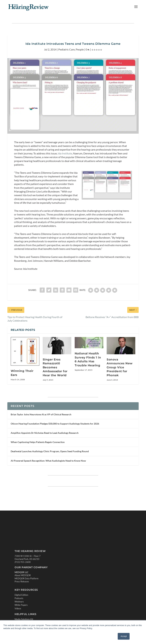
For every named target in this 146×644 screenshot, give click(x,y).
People (80, 49)
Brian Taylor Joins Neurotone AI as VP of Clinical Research (41, 414)
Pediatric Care (66, 49)
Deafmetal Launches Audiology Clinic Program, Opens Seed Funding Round (50, 451)
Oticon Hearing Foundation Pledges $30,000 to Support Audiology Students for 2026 (55, 424)
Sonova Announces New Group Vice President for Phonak (120, 367)
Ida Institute (65, 153)
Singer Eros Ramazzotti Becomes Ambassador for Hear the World (55, 367)
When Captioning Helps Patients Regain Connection (38, 442)
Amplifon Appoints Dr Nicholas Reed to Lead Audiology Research (45, 433)
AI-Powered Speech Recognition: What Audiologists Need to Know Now (48, 461)
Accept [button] (124, 636)
